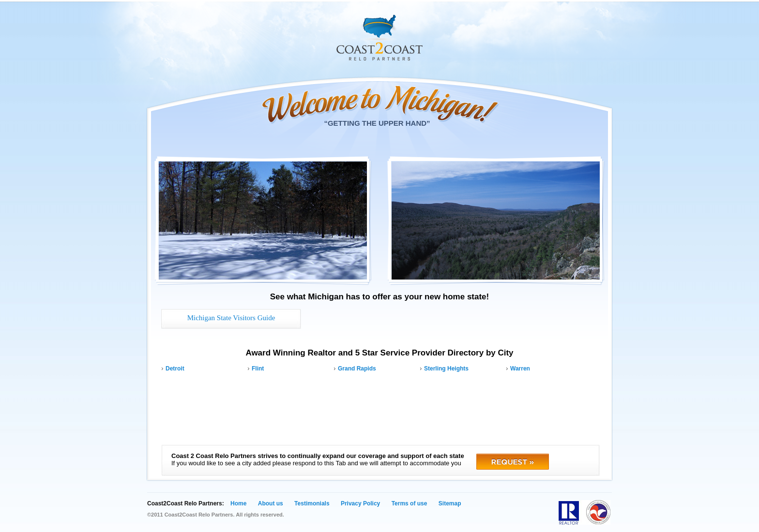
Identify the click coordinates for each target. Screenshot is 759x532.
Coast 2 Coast (379, 38)
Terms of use (410, 503)
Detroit (175, 369)
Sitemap (450, 503)
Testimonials (312, 503)
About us (271, 503)
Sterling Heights (446, 369)
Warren (520, 369)
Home (238, 503)
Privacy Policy (360, 503)
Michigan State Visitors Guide (231, 318)
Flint (258, 369)
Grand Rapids (357, 369)
